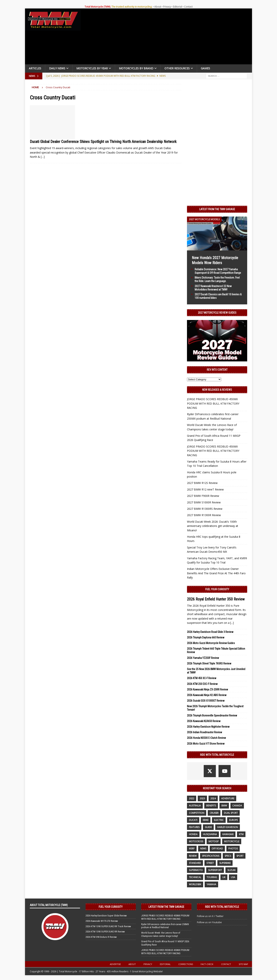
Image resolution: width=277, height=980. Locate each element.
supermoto (196, 870)
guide (208, 827)
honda (193, 834)
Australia (195, 806)
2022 (192, 798)
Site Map (243, 964)
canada (237, 806)
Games (205, 68)
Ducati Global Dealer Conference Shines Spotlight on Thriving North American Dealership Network (103, 142)
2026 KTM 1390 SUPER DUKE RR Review (105, 932)
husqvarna (210, 834)
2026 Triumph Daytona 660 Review (206, 637)
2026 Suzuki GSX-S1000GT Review (206, 701)
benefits (211, 806)
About (158, 7)
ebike (206, 820)
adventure (228, 798)
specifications (211, 856)
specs (228, 856)
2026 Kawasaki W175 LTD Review (102, 921)
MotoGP (214, 841)
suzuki (231, 870)
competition (197, 813)
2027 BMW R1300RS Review (205, 509)
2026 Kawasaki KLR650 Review (204, 721)
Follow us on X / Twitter (210, 916)
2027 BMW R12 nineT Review (205, 489)
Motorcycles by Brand (136, 68)
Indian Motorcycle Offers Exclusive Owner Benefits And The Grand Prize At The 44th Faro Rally (216, 573)
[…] (43, 157)
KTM (241, 834)
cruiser (214, 813)
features (194, 827)
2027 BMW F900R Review (203, 496)
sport (240, 856)
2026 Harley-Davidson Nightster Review (208, 727)
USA (233, 877)
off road (217, 849)
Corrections (186, 964)
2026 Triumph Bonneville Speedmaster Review (212, 715)
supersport (215, 870)
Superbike (225, 863)
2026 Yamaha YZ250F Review (203, 658)
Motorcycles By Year (92, 68)
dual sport (231, 813)
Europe (233, 820)
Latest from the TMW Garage (217, 209)
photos (233, 849)
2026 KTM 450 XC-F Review (202, 678)
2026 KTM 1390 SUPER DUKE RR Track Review (108, 926)
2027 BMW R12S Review (202, 483)
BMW (224, 806)
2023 (202, 798)
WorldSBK (195, 884)
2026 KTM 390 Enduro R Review (101, 937)
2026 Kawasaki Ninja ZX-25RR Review (207, 689)
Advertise (115, 964)
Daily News (57, 68)
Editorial (177, 7)
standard (195, 863)
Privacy (167, 7)
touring (212, 877)
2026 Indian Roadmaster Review (204, 732)
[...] (232, 623)
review (193, 856)
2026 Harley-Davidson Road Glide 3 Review (210, 632)
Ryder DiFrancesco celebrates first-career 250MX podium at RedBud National (165, 926)
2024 (213, 798)
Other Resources (177, 68)
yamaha (211, 884)
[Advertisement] (168, 37)
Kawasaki (228, 834)
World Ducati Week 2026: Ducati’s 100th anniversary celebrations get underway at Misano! (213, 526)
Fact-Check (207, 964)
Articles (35, 68)
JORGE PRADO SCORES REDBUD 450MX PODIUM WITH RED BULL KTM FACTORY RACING (213, 403)
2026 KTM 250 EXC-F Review (202, 684)
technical (195, 877)
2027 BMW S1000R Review (204, 502)
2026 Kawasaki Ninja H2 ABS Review (207, 695)
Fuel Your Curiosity (217, 589)
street (210, 863)
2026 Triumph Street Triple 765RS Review (209, 663)
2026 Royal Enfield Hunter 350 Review (216, 599)
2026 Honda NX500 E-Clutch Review (206, 738)
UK (224, 877)
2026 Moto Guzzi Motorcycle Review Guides (211, 643)
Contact (188, 7)
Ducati (193, 820)
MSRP (192, 849)
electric (219, 820)
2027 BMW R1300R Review (204, 515)
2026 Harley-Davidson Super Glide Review (106, 916)
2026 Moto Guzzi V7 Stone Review (206, 744)
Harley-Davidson (228, 827)
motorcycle (232, 841)
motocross (196, 841)
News (203, 849)
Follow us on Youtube (209, 922)
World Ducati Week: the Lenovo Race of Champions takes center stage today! (161, 934)
